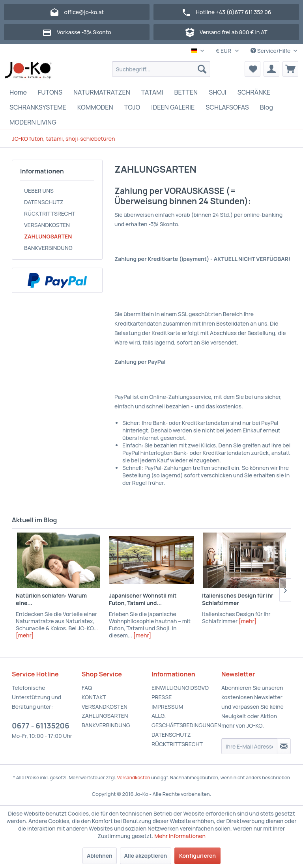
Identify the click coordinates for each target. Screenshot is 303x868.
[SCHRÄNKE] (254, 92)
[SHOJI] (218, 92)
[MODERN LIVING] (33, 122)
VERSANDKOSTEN (47, 225)
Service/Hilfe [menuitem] (271, 51)
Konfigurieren (197, 856)
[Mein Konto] (271, 69)
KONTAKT (94, 697)
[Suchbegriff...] (161, 69)
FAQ (87, 688)
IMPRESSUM (167, 707)
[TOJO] (132, 107)
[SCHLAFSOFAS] (227, 107)
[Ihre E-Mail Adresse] (249, 746)
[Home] (18, 92)
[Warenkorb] (290, 69)
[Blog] (267, 107)
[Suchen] (202, 69)
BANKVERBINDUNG (48, 248)
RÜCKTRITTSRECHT (50, 213)
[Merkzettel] (252, 69)
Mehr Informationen (180, 836)
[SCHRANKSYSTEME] (38, 107)
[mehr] (25, 635)
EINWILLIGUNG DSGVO (180, 688)
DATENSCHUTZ (44, 202)
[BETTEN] (186, 92)
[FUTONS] (50, 92)
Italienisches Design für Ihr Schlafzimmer (238, 599)
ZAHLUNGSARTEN (48, 236)
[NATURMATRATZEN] (102, 92)
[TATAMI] (152, 92)
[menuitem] (161, 69)
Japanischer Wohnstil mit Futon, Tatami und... (143, 599)
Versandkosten (134, 778)
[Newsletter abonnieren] (284, 746)
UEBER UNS (39, 191)
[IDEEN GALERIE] (173, 107)
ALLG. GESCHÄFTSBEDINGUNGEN (184, 720)
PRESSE (162, 697)
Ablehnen (100, 856)
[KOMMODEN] (95, 107)
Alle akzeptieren (146, 856)
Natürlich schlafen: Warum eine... (51, 599)
